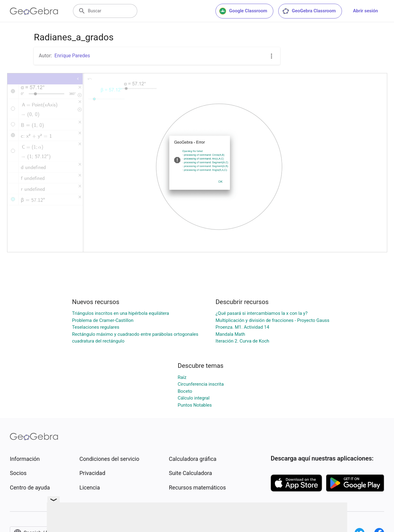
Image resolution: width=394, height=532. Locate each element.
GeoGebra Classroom (309, 11)
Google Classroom (243, 11)
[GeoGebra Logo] (34, 11)
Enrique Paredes (72, 56)
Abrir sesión (366, 11)
